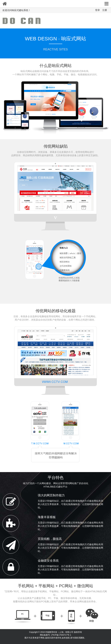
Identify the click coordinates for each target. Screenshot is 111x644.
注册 (105, 10)
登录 (97, 10)
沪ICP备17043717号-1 (61, 635)
